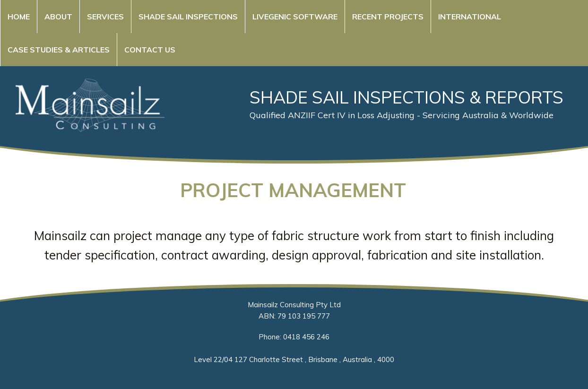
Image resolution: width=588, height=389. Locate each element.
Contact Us (150, 50)
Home (19, 17)
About (58, 17)
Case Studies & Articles (59, 50)
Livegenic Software (295, 17)
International (470, 17)
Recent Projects (388, 17)
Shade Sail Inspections (188, 17)
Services (105, 17)
